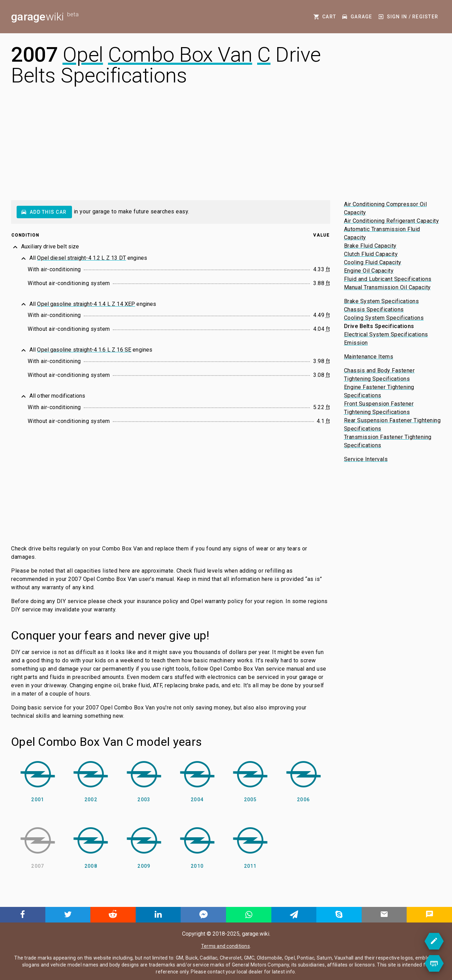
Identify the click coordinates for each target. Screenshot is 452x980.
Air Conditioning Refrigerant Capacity (392, 221)
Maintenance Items (369, 357)
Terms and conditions (225, 946)
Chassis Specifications (374, 310)
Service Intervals (366, 459)
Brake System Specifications (382, 301)
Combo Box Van (180, 55)
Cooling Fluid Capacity (373, 262)
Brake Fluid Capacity (370, 246)
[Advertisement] (226, 148)
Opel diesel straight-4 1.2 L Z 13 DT (81, 258)
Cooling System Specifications (384, 318)
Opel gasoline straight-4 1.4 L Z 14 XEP (86, 304)
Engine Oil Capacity (369, 271)
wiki (45, 17)
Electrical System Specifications (386, 334)
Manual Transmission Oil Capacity (387, 287)
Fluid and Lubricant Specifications (388, 279)
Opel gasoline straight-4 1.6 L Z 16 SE (84, 350)
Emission (356, 343)
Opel (83, 55)
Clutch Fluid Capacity (371, 254)
